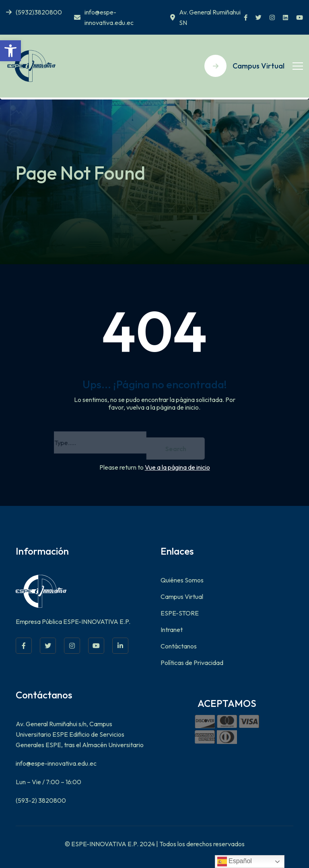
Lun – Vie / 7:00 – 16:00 (48, 782)
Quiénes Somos (182, 580)
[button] (10, 51)
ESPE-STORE (180, 613)
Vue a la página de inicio (177, 467)
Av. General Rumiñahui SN (205, 17)
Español (235, 862)
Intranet (172, 630)
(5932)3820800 (34, 12)
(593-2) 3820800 (41, 800)
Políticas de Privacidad (192, 663)
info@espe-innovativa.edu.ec (104, 17)
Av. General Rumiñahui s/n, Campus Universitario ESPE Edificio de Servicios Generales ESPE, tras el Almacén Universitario (80, 734)
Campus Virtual (182, 597)
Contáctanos (179, 646)
